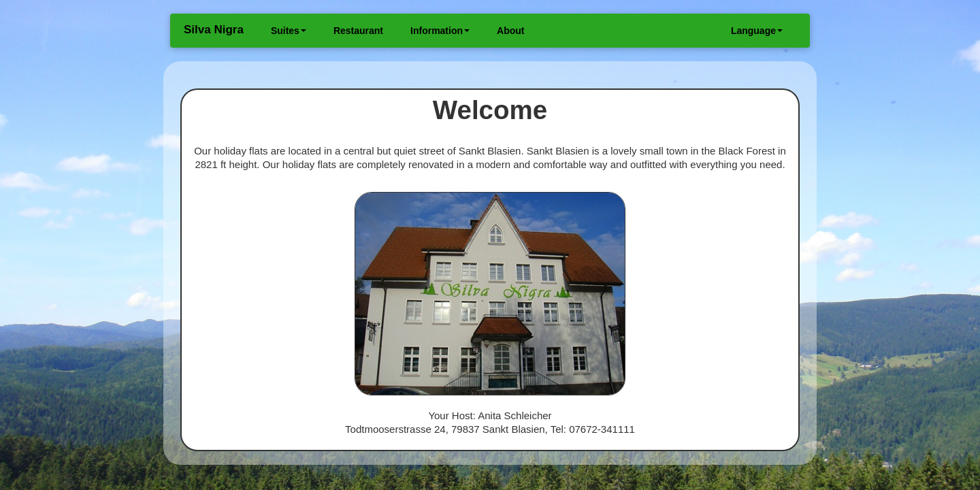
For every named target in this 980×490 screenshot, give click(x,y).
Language (757, 31)
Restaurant (358, 31)
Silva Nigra (214, 30)
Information (440, 31)
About (510, 31)
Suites (289, 31)
